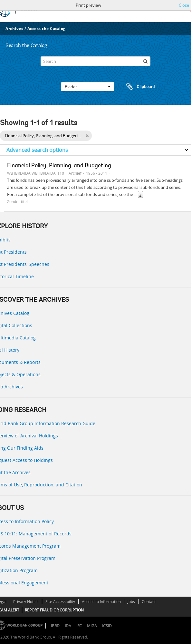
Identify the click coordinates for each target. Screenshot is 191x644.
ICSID (107, 626)
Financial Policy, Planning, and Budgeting (59, 166)
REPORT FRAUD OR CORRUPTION (54, 610)
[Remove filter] (87, 136)
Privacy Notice (26, 602)
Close (184, 5)
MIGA (92, 626)
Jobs (131, 602)
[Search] (95, 61)
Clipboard (138, 87)
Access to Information (101, 602)
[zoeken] (146, 61)
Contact (149, 602)
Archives (14, 29)
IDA (68, 626)
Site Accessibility (60, 602)
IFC (79, 626)
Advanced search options (37, 150)
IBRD (55, 626)
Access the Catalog (47, 29)
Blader (88, 87)
